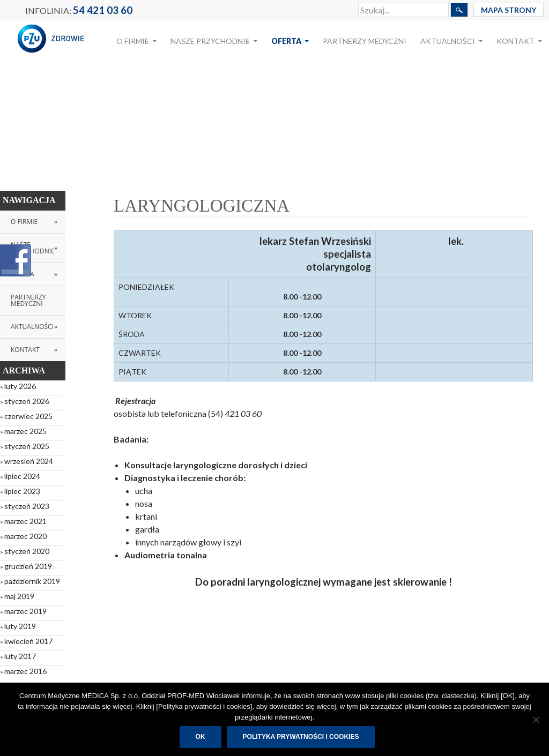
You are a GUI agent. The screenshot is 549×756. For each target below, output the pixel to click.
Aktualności (448, 41)
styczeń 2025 (27, 446)
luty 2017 (20, 656)
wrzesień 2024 (29, 461)
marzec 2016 (25, 671)
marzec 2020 (25, 536)
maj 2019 (19, 596)
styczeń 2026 (27, 401)
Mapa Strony (509, 10)
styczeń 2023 (27, 506)
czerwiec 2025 (28, 416)
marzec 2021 (25, 521)
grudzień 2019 (28, 566)
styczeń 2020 (27, 551)
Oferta (286, 41)
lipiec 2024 (22, 476)
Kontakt (515, 41)
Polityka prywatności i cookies (301, 737)
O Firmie (133, 41)
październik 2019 (32, 581)
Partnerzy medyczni (365, 41)
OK (201, 737)
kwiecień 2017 (28, 641)
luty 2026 (20, 386)
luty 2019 (20, 626)
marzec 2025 (25, 431)
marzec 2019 (25, 611)
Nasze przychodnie (210, 41)
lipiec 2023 (22, 491)
